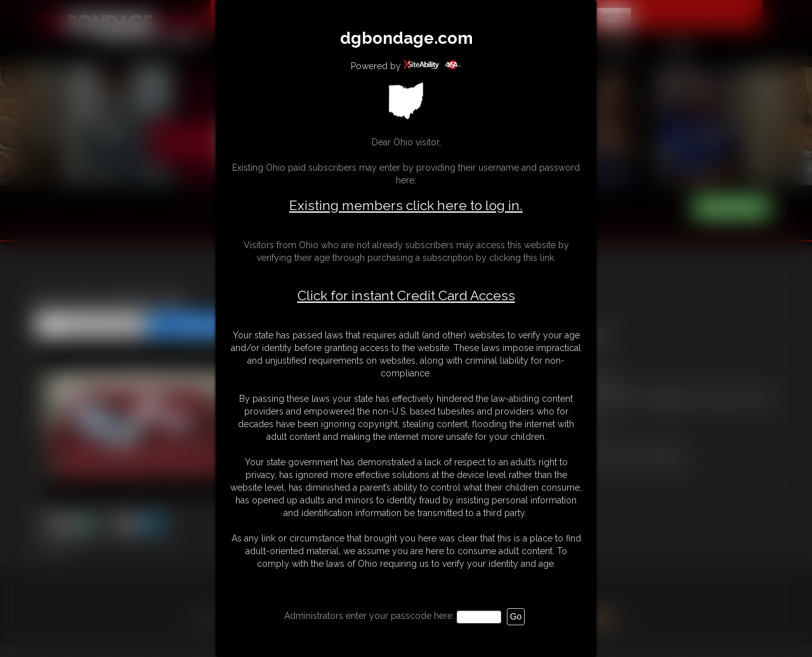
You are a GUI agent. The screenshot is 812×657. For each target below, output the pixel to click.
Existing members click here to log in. (406, 205)
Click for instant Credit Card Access (406, 296)
